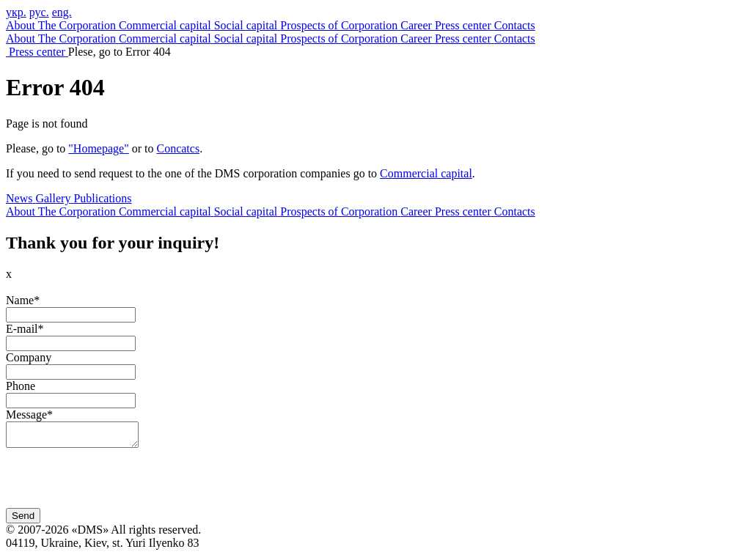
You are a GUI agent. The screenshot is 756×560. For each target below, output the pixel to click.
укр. (16, 12)
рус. (39, 12)
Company (29, 357)
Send (23, 520)
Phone (21, 386)
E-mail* (25, 329)
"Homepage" (98, 148)
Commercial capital (426, 173)
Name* (23, 300)
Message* (29, 415)
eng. (62, 12)
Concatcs (178, 148)
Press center (38, 52)
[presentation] (117, 484)
